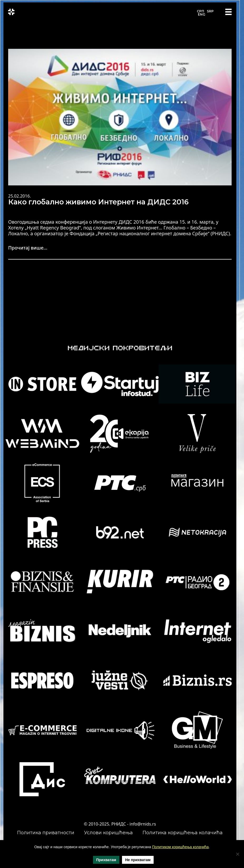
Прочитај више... (28, 248)
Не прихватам (138, 860)
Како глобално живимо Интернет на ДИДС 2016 (98, 202)
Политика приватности (46, 833)
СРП (201, 11)
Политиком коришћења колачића (180, 847)
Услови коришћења (108, 833)
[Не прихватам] (237, 854)
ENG (202, 14)
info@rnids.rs (143, 824)
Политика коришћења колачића (183, 833)
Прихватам (106, 860)
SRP (210, 11)
